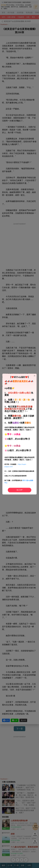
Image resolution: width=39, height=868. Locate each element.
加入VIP (20, 490)
